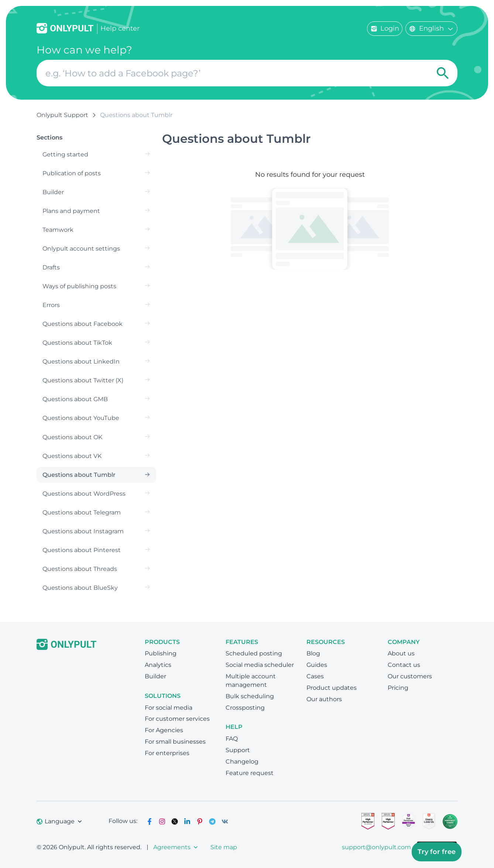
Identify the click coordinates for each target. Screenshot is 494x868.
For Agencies (164, 730)
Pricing (398, 688)
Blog (313, 653)
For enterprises (167, 753)
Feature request (250, 773)
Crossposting (245, 708)
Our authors (324, 699)
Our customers (410, 676)
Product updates (332, 688)
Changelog (242, 762)
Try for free (437, 852)
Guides (317, 665)
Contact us (404, 665)
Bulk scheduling (250, 696)
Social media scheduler (260, 665)
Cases (315, 676)
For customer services (177, 719)
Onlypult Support (62, 115)
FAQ (232, 739)
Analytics (158, 665)
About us (401, 653)
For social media (169, 708)
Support (238, 750)
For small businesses (175, 742)
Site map (224, 847)
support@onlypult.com (376, 847)
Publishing (161, 653)
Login (385, 28)
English (431, 28)
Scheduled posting (254, 653)
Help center (120, 28)
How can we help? (84, 50)
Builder (155, 676)
